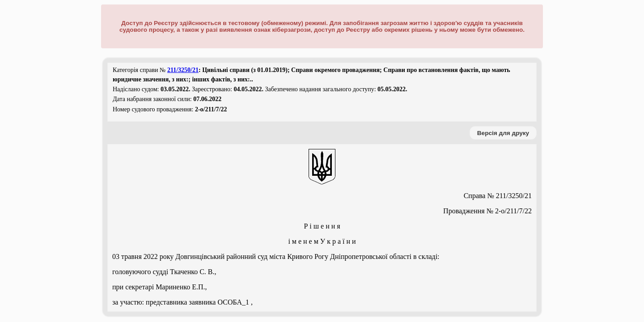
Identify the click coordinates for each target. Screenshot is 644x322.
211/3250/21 (183, 70)
